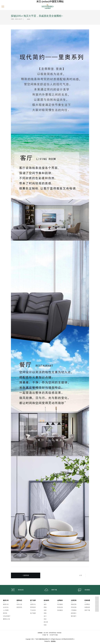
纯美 (45, 625)
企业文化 (6, 607)
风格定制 (74, 604)
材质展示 (74, 613)
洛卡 (45, 616)
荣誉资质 (33, 607)
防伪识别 (17, 590)
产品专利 (33, 610)
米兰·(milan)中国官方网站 (50, 2)
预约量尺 (74, 616)
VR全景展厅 (7, 616)
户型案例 (74, 610)
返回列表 (26, 575)
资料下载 (50, 590)
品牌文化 (33, 604)
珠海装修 (59, 633)
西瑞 (45, 607)
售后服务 (60, 604)
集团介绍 (6, 604)
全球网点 (87, 604)
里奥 (45, 613)
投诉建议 (83, 590)
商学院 (5, 613)
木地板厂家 (45, 635)
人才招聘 (6, 610)
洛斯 (45, 610)
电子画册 (33, 613)
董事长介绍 (6, 619)
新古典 (46, 622)
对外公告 (19, 604)
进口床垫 (46, 633)
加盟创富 (87, 607)
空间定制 (74, 607)
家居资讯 (19, 607)
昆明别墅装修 (52, 633)
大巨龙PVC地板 (53, 635)
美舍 (45, 619)
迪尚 (45, 604)
